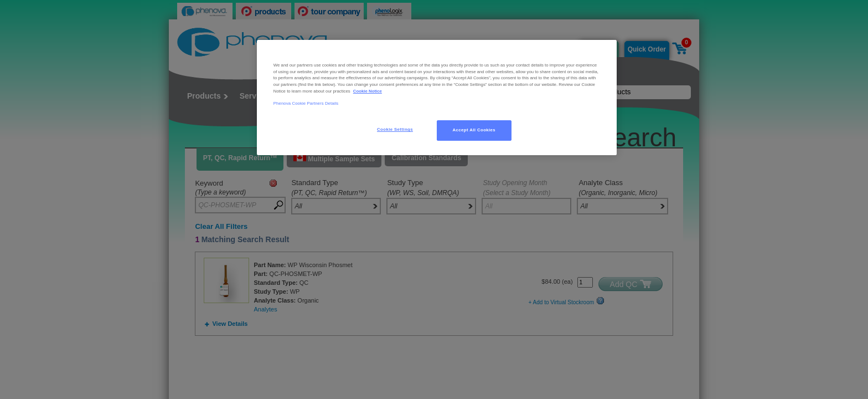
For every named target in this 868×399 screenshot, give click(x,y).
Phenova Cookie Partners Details (306, 103)
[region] (437, 98)
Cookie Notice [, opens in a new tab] (368, 91)
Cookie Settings (395, 129)
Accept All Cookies (474, 130)
